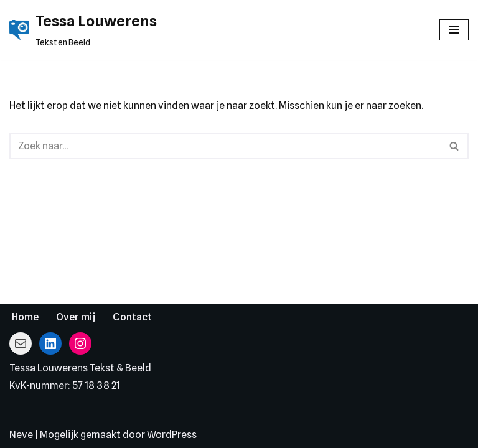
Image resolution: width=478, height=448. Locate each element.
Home (25, 317)
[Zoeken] (225, 146)
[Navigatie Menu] (454, 30)
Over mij (76, 317)
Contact (132, 317)
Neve (21, 435)
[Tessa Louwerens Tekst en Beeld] (83, 30)
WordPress (172, 435)
